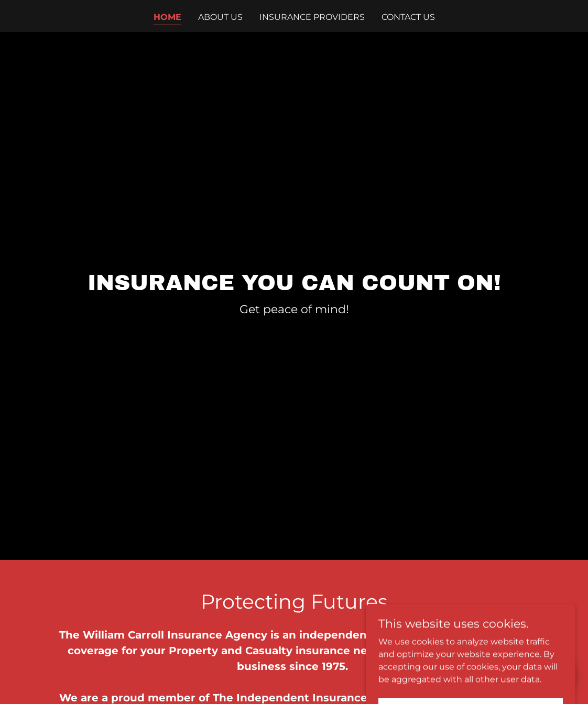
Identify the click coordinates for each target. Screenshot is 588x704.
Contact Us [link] (408, 17)
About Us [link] (220, 17)
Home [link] (167, 17)
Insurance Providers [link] (312, 17)
